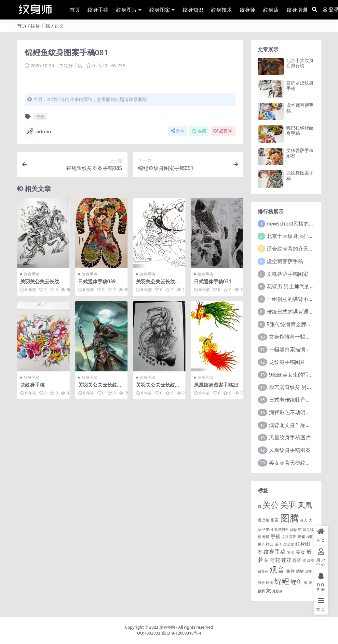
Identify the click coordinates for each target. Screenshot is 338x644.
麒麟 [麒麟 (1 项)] (261, 591)
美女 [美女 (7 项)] (300, 552)
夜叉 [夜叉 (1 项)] (304, 520)
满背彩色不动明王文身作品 (300, 412)
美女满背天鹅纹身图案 (295, 463)
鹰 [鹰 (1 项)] (305, 583)
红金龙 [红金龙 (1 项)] (289, 544)
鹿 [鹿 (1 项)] (310, 583)
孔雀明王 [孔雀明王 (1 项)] (281, 530)
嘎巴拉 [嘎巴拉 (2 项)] (264, 520)
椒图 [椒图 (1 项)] (310, 537)
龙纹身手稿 (32, 385)
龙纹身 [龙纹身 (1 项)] (278, 591)
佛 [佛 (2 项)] (260, 506)
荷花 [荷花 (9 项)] (275, 560)
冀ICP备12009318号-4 (181, 633)
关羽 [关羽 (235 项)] (288, 505)
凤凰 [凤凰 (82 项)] (305, 505)
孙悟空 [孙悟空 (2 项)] (296, 529)
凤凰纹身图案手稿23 (216, 385)
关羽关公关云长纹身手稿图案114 (42, 284)
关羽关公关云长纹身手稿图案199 (100, 388)
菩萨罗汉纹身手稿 (300, 85)
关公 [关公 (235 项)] (271, 505)
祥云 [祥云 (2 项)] (270, 544)
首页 (22, 26)
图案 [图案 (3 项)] (275, 520)
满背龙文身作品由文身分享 (300, 425)
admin (38, 131)
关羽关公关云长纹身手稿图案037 (158, 388)
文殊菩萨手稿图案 (300, 153)
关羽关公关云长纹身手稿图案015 (158, 284)
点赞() (223, 131)
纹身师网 (167, 627)
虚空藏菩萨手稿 (300, 108)
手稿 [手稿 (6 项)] (276, 536)
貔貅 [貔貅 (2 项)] (300, 571)
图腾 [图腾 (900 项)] (290, 518)
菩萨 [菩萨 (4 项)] (297, 560)
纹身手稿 (40, 26)
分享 (178, 131)
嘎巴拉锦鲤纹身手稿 (300, 131)
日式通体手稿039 (97, 281)
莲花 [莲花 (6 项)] (286, 560)
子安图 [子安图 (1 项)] (268, 530)
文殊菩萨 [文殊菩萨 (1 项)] (289, 537)
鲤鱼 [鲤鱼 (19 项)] (296, 582)
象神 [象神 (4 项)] (291, 571)
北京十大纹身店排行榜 (300, 63)
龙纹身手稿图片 (287, 362)
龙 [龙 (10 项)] (268, 590)
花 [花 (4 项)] (266, 560)
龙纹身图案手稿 (300, 175)
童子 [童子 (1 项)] (278, 544)
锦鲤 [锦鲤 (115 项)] (282, 581)
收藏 (199, 131)
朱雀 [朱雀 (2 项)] (301, 536)
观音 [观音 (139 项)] (277, 570)
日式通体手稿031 (213, 281)
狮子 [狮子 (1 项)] (261, 544)
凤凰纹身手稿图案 (290, 450)
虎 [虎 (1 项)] (304, 560)
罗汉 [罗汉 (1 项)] (291, 552)
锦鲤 (40, 117)
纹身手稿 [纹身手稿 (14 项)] (275, 552)
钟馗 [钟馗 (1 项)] (269, 583)
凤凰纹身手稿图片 (290, 437)
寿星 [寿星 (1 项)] (266, 537)
